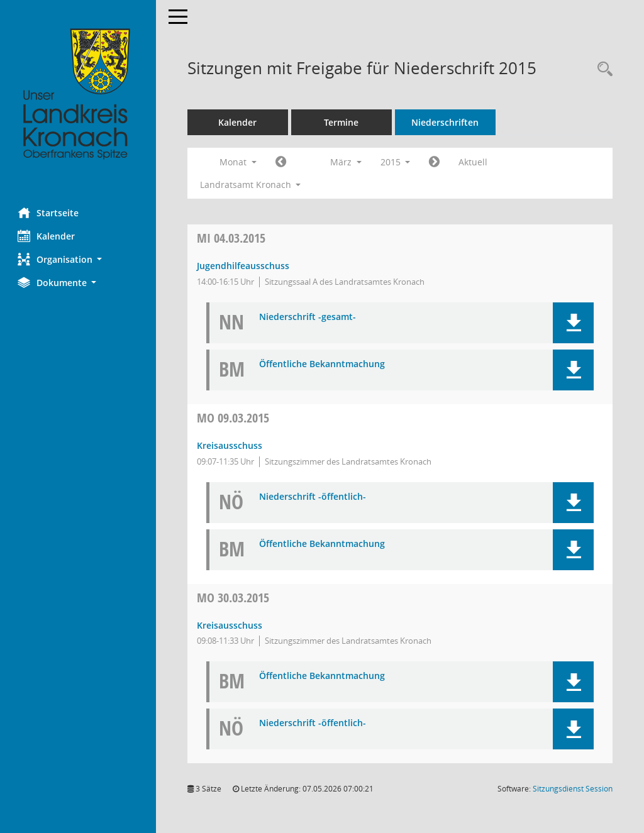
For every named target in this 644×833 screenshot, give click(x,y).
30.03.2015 (234, 598)
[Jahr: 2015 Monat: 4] (436, 162)
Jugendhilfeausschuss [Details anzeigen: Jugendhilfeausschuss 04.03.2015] (244, 266)
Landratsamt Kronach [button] (252, 185)
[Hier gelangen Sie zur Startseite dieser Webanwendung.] (79, 94)
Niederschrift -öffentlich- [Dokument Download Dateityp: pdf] (314, 497)
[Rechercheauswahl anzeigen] (602, 69)
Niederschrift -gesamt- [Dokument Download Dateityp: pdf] (309, 317)
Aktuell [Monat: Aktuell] (475, 162)
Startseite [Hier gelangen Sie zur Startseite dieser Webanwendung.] (49, 212)
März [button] (347, 162)
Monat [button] (239, 162)
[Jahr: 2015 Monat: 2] (282, 162)
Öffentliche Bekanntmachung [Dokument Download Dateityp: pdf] (323, 364)
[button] (79, 259)
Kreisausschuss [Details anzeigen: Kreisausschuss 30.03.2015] (231, 625)
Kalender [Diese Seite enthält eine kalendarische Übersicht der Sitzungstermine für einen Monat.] (47, 236)
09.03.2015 (234, 418)
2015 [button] (397, 162)
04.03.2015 (232, 238)
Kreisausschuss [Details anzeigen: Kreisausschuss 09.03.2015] (231, 445)
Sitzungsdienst (573, 789)
